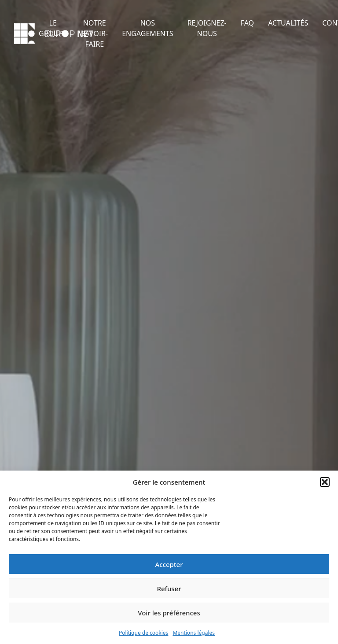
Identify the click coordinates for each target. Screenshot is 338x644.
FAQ (247, 23)
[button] (325, 482)
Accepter (169, 564)
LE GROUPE (53, 28)
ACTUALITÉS (288, 23)
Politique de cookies (143, 633)
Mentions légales (194, 633)
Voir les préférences (169, 613)
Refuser (169, 589)
